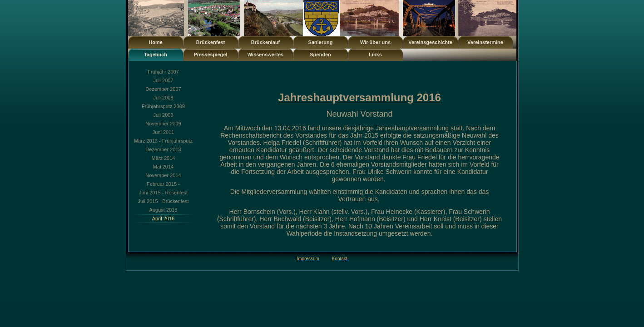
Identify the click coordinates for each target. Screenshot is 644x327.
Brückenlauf (266, 42)
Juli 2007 (163, 80)
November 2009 (163, 124)
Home (156, 42)
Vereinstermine (485, 42)
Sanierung (321, 42)
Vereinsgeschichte (430, 42)
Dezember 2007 (163, 89)
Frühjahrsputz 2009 (163, 106)
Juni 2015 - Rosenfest (163, 193)
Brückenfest (211, 42)
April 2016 (163, 218)
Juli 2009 (163, 115)
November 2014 (163, 175)
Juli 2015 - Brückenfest (163, 201)
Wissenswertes (265, 54)
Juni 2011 (163, 132)
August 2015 (163, 210)
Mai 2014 (163, 167)
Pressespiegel (211, 54)
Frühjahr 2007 (163, 72)
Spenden (320, 54)
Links (375, 54)
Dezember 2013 (163, 149)
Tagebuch (156, 54)
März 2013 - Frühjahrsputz (163, 141)
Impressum (308, 259)
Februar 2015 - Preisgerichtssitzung (163, 185)
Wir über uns (375, 42)
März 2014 (163, 158)
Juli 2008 (163, 98)
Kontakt (340, 259)
